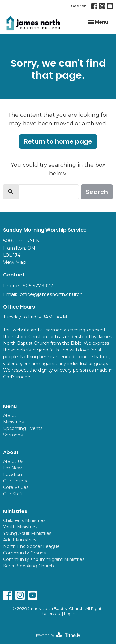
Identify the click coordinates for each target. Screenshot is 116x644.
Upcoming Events (23, 428)
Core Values (16, 487)
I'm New (12, 468)
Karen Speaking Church (28, 566)
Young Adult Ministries (27, 533)
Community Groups (24, 553)
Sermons (13, 435)
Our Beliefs (15, 481)
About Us (13, 461)
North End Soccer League (31, 546)
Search (79, 6)
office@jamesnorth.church (51, 294)
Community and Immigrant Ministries (44, 559)
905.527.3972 (38, 286)
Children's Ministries (24, 520)
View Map (15, 262)
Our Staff (13, 494)
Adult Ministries (20, 540)
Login (70, 614)
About (10, 415)
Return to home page (58, 141)
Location (13, 474)
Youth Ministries (20, 527)
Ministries (13, 422)
